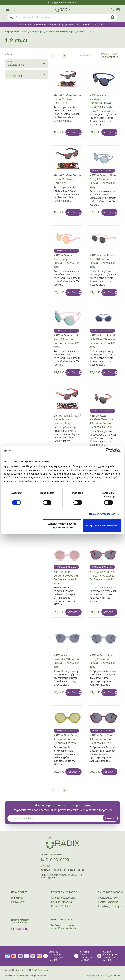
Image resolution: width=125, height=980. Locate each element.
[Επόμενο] (64, 56)
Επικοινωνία (18, 902)
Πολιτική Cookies (60, 906)
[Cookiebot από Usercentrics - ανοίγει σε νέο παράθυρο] (108, 450)
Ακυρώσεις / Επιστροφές (111, 906)
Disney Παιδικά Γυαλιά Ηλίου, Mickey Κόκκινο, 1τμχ (67, 419)
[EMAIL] (56, 818)
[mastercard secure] (40, 956)
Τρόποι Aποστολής (108, 898)
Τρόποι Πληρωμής (108, 902)
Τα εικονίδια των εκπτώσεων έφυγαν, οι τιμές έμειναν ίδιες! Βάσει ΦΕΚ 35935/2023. (62, 25)
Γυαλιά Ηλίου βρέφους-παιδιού (69, 32)
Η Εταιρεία (17, 898)
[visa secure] (34, 956)
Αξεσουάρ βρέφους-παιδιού (39, 32)
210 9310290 (57, 860)
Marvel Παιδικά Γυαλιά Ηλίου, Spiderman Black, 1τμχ (67, 99)
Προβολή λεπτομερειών (102, 514)
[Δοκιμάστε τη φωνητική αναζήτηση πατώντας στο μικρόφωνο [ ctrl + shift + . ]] (112, 17)
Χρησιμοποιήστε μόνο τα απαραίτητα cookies (62, 526)
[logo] (63, 9)
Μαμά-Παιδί (19, 32)
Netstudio (114, 976)
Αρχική (8, 32)
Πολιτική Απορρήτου (62, 902)
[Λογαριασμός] (112, 9)
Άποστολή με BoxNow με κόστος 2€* (63, 3)
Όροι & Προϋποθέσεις (63, 898)
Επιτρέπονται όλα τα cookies (102, 526)
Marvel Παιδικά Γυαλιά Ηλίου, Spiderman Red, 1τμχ (67, 179)
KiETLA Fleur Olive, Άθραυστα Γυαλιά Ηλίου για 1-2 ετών (66, 739)
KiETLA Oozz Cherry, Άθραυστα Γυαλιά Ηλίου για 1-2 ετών (103, 739)
